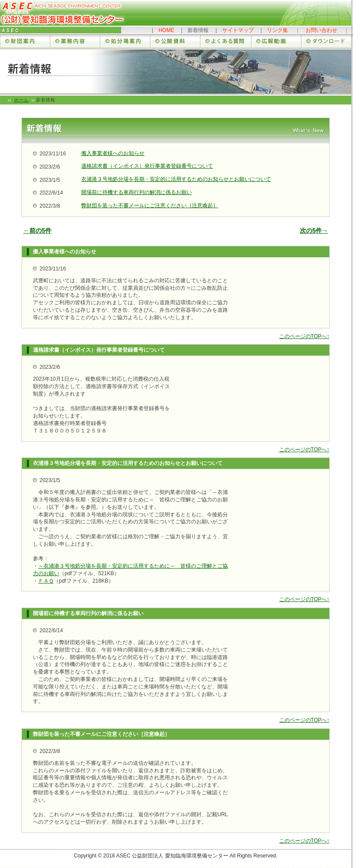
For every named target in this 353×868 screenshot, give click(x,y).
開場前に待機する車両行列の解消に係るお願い (137, 192)
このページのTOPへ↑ (304, 336)
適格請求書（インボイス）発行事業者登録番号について (147, 166)
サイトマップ (238, 30)
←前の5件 (37, 231)
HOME (166, 30)
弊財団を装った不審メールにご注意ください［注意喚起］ (150, 205)
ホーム (21, 100)
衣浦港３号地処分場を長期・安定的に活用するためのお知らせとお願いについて (176, 179)
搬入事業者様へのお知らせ (113, 153)
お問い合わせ (321, 30)
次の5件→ (314, 231)
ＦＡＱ (46, 581)
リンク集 (277, 30)
